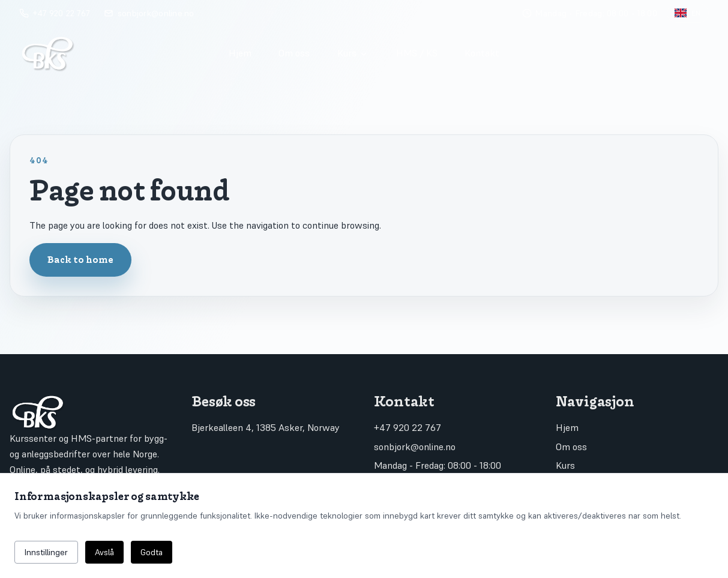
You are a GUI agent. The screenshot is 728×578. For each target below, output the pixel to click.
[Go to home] (113, 53)
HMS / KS (417, 53)
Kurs (353, 53)
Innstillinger (46, 552)
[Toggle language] (688, 13)
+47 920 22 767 (408, 427)
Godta (152, 552)
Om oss (294, 53)
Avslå (104, 552)
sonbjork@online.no (415, 447)
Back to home (80, 259)
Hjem (240, 53)
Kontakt (482, 53)
